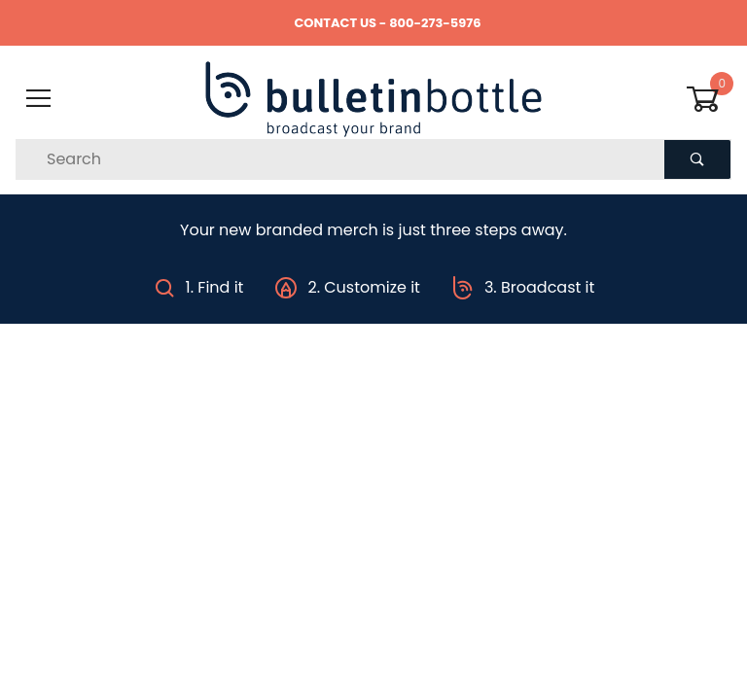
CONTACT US (335, 23)
